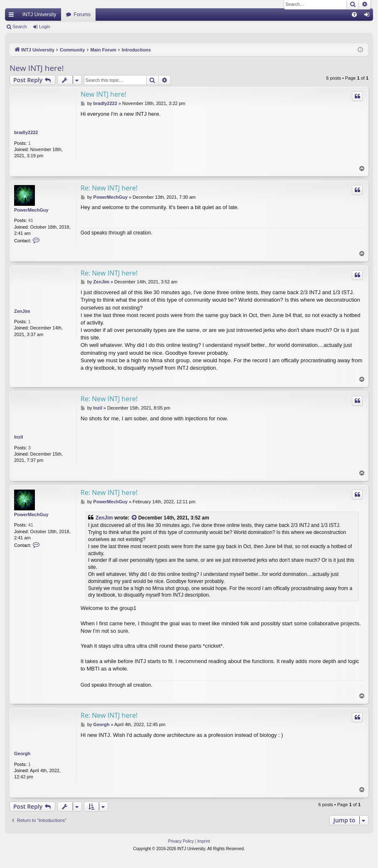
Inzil (18, 437)
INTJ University (39, 15)
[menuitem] (354, 15)
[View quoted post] (135, 518)
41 (31, 220)
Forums (82, 15)
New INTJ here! (37, 68)
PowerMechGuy (31, 210)
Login (45, 27)
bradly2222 (26, 132)
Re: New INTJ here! (109, 188)
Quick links (13, 16)
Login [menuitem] (369, 16)
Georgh (22, 753)
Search (20, 27)
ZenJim (22, 311)
